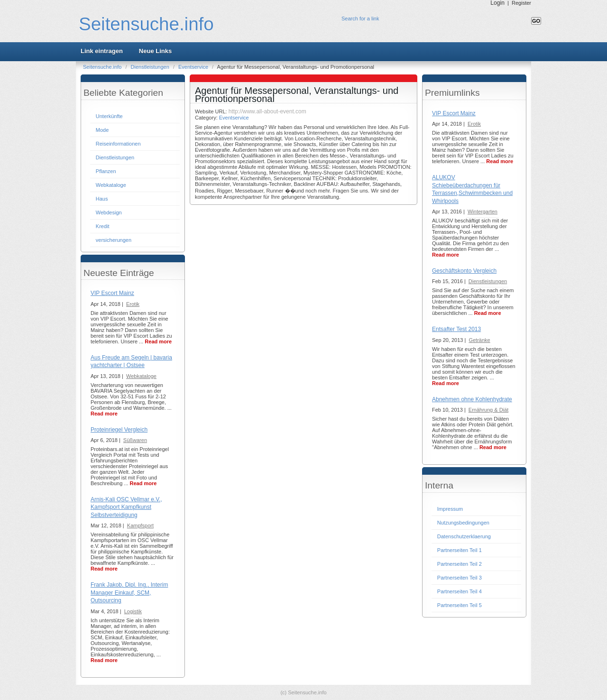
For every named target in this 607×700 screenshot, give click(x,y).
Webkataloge (111, 185)
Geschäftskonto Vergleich (464, 271)
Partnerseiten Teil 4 (460, 591)
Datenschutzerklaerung (464, 536)
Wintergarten (483, 212)
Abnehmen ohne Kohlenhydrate (472, 399)
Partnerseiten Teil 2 (460, 564)
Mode (102, 130)
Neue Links (155, 51)
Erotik (133, 304)
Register (521, 3)
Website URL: (212, 111)
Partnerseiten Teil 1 (460, 550)
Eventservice (194, 67)
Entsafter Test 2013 (456, 329)
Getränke (479, 340)
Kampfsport (140, 525)
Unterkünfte (109, 116)
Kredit (103, 226)
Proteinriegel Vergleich (119, 430)
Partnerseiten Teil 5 (460, 605)
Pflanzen (106, 171)
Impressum (450, 509)
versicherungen (114, 240)
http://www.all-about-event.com (267, 111)
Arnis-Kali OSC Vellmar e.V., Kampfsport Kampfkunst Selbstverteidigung (126, 507)
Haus (102, 199)
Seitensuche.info (146, 24)
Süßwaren (135, 440)
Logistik (133, 611)
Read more (158, 341)
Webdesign (109, 212)
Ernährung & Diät (488, 410)
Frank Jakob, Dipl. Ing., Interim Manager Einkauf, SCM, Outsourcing (129, 593)
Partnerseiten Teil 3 (460, 578)
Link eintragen (102, 51)
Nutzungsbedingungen (463, 523)
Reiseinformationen (118, 144)
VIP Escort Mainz (112, 293)
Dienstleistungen (151, 67)
